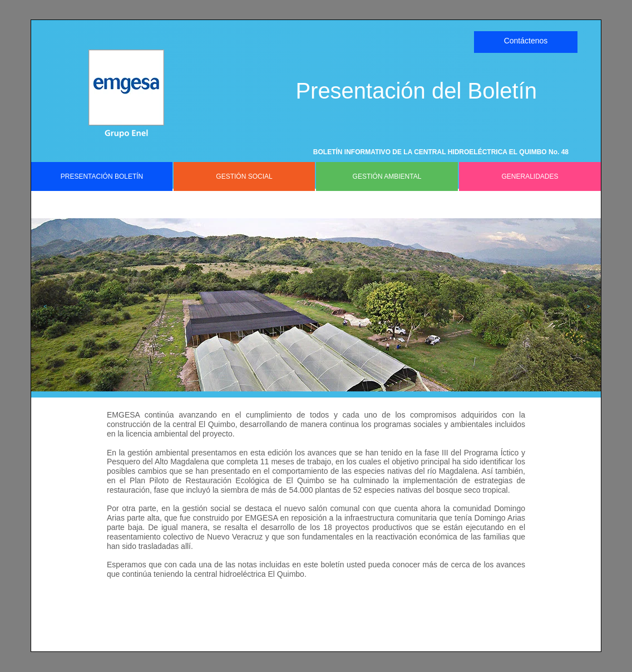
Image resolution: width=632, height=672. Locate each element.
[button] (42, 307)
